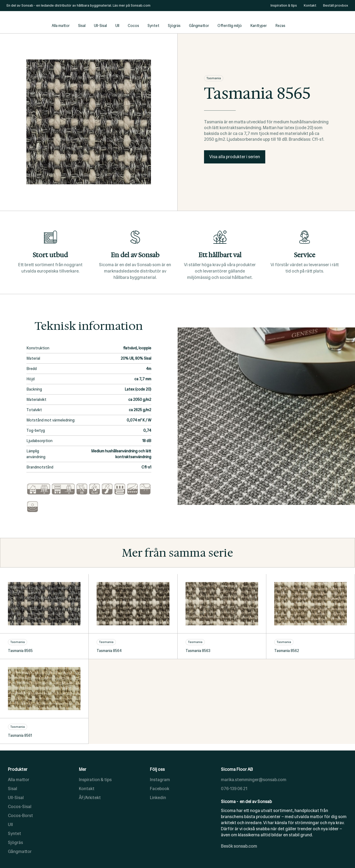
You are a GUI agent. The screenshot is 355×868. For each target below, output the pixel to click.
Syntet (153, 26)
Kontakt (87, 789)
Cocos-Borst (20, 816)
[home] (26, 22)
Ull (117, 26)
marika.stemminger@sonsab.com (254, 780)
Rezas (280, 26)
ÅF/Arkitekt (90, 798)
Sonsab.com (141, 5)
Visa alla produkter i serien (235, 157)
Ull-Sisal (100, 26)
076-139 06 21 (234, 789)
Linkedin (158, 798)
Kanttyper (259, 26)
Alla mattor (61, 26)
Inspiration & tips (95, 780)
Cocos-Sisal (20, 807)
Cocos (133, 26)
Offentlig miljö (230, 26)
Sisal (82, 26)
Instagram (160, 780)
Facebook (160, 789)
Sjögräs (174, 26)
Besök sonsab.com (239, 846)
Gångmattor (199, 26)
